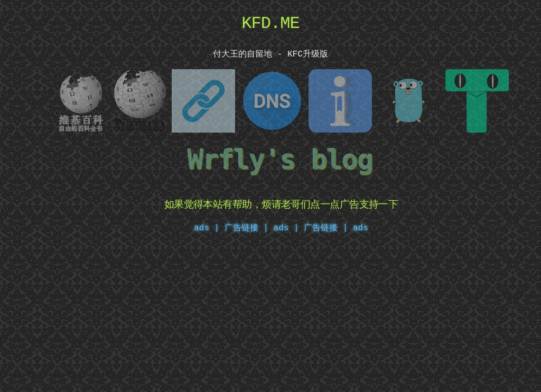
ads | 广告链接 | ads (321, 226)
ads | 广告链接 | (231, 226)
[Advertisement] (270, 315)
